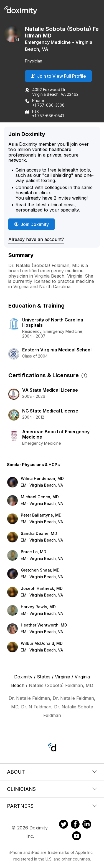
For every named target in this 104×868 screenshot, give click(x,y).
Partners (52, 806)
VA (45, 49)
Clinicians (52, 789)
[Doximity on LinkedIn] (87, 825)
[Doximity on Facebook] (75, 825)
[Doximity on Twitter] (64, 825)
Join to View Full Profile (58, 76)
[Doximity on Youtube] (77, 837)
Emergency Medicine (48, 42)
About (52, 772)
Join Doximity (31, 224)
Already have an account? (36, 239)
